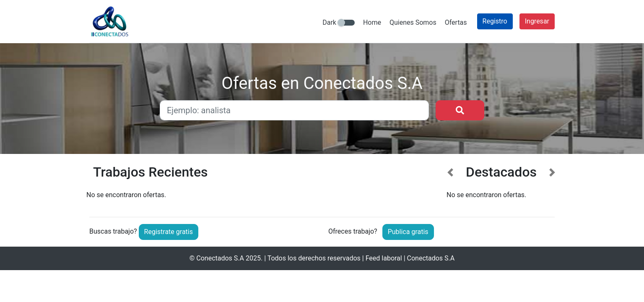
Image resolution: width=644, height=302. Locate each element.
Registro (495, 21)
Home (372, 22)
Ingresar (537, 21)
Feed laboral (384, 258)
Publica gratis (408, 232)
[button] (451, 184)
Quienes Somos (413, 22)
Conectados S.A (220, 258)
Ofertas (456, 22)
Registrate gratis (169, 232)
